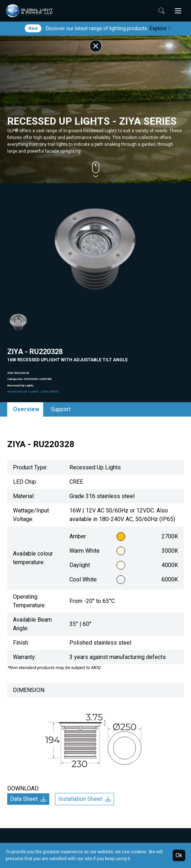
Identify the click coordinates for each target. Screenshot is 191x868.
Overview (26, 409)
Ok (179, 855)
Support (61, 409)
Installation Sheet (85, 799)
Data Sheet (28, 799)
